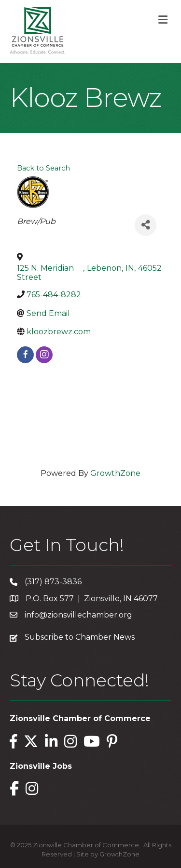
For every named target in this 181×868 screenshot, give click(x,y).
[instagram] (44, 355)
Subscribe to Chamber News (80, 637)
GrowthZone (115, 473)
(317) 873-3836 (53, 582)
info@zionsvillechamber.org (78, 615)
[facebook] (25, 355)
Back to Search (43, 168)
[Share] (146, 225)
